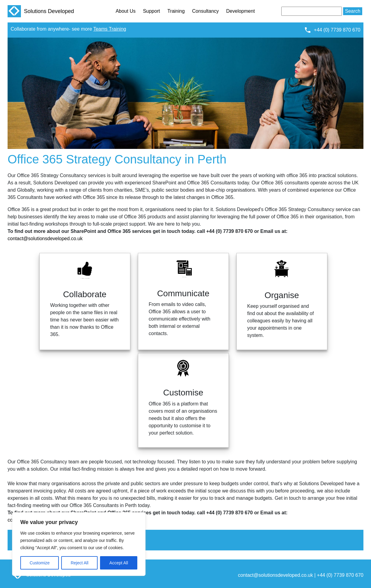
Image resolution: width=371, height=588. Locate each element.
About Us (125, 11)
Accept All (119, 563)
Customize (40, 563)
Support (152, 11)
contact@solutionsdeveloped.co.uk (45, 239)
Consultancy (206, 11)
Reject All (79, 563)
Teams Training (110, 29)
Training (176, 11)
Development (240, 11)
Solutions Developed (41, 11)
